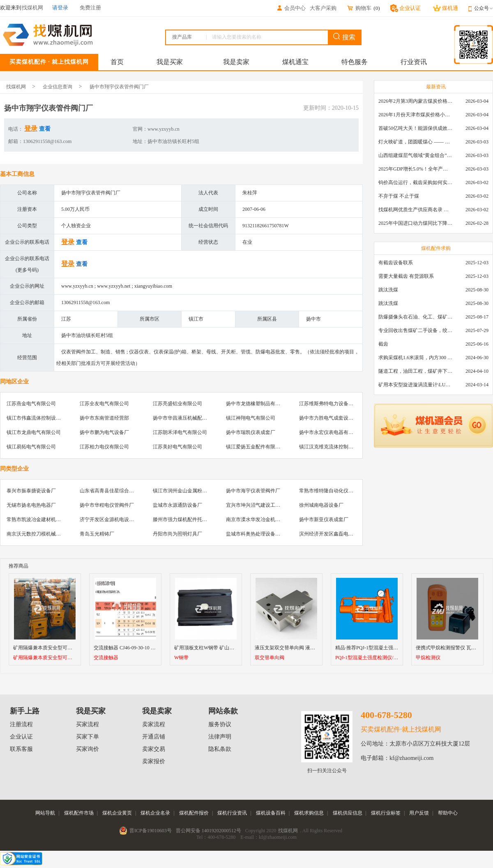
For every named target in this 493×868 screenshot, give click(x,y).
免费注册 (90, 8)
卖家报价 (154, 761)
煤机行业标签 (386, 813)
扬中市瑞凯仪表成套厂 (251, 432)
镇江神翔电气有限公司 (251, 418)
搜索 (344, 37)
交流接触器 (106, 658)
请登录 (60, 8)
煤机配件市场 (79, 813)
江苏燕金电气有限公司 (31, 404)
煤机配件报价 (194, 813)
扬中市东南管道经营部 (104, 418)
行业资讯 (414, 62)
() (377, 8)
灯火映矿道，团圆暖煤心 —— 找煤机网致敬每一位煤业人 (415, 142)
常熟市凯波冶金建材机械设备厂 (41, 519)
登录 (31, 128)
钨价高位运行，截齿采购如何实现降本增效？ (415, 182)
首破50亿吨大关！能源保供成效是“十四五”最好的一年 (415, 128)
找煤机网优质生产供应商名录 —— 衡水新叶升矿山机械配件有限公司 (415, 210)
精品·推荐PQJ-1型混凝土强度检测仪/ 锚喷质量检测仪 (393, 648)
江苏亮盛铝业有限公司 (177, 404)
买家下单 (88, 737)
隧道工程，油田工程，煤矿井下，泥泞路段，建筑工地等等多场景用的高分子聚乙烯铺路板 (415, 371)
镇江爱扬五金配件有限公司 (256, 447)
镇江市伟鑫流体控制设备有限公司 (44, 418)
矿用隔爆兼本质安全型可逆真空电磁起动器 (60, 648)
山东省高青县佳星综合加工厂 (112, 491)
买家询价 (88, 749)
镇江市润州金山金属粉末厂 (182, 491)
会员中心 (291, 8)
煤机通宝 (295, 62)
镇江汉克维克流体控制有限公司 (334, 447)
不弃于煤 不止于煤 (399, 196)
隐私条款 (220, 749)
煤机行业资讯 (232, 813)
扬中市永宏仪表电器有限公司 (331, 432)
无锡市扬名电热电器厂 (31, 505)
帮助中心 (448, 813)
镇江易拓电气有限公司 (31, 447)
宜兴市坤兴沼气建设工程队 (256, 505)
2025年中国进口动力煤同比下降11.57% (415, 223)
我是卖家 (236, 62)
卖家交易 (154, 749)
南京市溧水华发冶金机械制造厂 (260, 519)
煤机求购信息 (309, 813)
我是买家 (170, 62)
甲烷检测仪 (428, 658)
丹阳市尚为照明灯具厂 (177, 534)
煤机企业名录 (155, 813)
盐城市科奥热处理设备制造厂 (258, 534)
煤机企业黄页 (117, 813)
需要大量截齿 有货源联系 (406, 276)
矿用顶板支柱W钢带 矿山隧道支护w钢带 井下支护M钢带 (236, 648)
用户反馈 (419, 813)
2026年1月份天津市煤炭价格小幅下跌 (415, 115)
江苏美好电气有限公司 (177, 447)
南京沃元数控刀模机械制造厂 (39, 534)
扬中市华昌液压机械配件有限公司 (190, 418)
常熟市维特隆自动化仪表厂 (329, 491)
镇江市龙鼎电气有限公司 (34, 432)
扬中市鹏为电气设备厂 (104, 432)
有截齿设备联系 (396, 263)
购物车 (359, 8)
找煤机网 (16, 87)
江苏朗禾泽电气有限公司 (180, 432)
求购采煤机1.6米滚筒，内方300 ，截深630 (415, 358)
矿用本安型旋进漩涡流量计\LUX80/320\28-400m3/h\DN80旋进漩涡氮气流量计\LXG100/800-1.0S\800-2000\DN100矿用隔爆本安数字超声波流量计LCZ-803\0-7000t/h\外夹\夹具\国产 (415, 385)
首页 (117, 62)
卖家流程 (154, 724)
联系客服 (21, 749)
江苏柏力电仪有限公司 (104, 447)
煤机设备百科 (271, 813)
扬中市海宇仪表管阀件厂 (253, 491)
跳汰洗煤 (388, 290)
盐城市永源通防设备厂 (177, 505)
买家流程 (88, 724)
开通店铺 (154, 737)
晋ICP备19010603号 (151, 831)
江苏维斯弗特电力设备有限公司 (334, 404)
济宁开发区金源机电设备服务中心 (117, 519)
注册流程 (21, 724)
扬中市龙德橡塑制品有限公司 (258, 404)
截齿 (383, 344)
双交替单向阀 (270, 658)
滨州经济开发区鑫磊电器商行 (331, 534)
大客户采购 (323, 8)
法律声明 (220, 737)
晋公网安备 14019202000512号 (208, 831)
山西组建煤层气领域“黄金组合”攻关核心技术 (415, 155)
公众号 (484, 8)
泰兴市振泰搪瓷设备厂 (31, 491)
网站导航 (45, 813)
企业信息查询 (58, 87)
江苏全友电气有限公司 (104, 404)
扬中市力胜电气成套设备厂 (329, 418)
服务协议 (220, 724)
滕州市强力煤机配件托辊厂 (182, 519)
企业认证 (21, 737)
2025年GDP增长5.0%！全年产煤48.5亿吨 (415, 169)
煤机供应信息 (348, 813)
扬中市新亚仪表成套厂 (324, 519)
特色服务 (355, 62)
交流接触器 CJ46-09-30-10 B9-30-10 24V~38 (140, 648)
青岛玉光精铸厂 (97, 534)
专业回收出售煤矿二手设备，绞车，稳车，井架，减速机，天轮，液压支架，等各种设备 (415, 330)
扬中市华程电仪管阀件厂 (107, 505)
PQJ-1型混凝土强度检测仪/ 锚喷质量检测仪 (367, 658)
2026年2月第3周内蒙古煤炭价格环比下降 (415, 101)
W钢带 (181, 658)
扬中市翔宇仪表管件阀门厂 (119, 87)
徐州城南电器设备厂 (321, 505)
